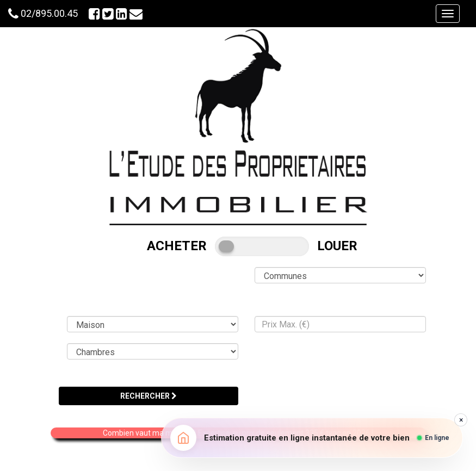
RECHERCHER (149, 396)
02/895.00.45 (49, 13)
